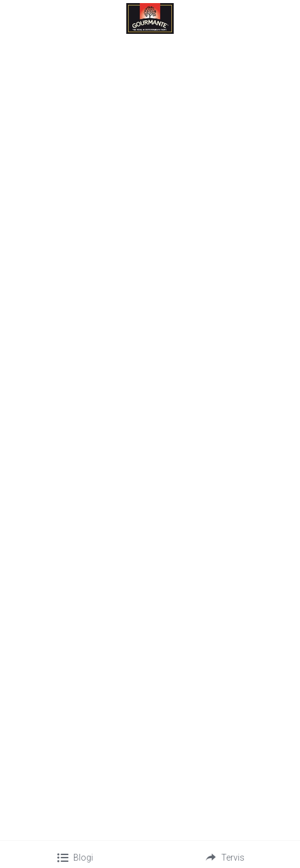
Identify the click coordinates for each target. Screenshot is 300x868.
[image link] (150, 18)
